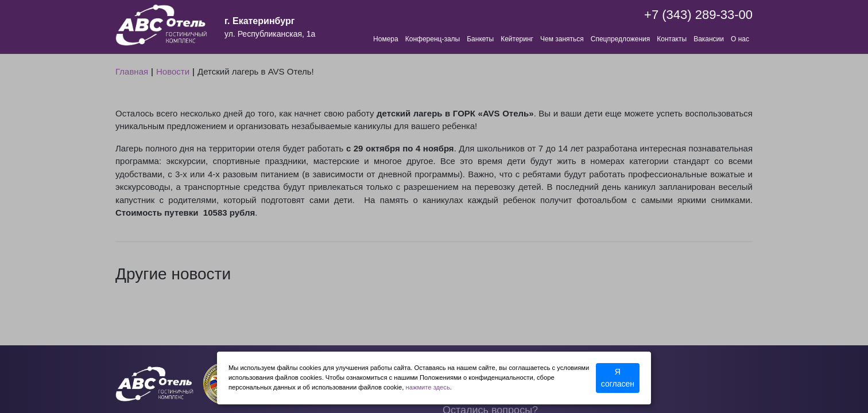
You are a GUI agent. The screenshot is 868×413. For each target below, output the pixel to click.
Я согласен (618, 378)
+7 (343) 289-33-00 (698, 15)
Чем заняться (562, 39)
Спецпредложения (621, 39)
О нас (740, 39)
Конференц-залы (433, 39)
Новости (173, 71)
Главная (132, 71)
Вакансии (709, 39)
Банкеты (480, 39)
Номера (386, 39)
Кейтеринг (517, 39)
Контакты (672, 39)
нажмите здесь (428, 387)
